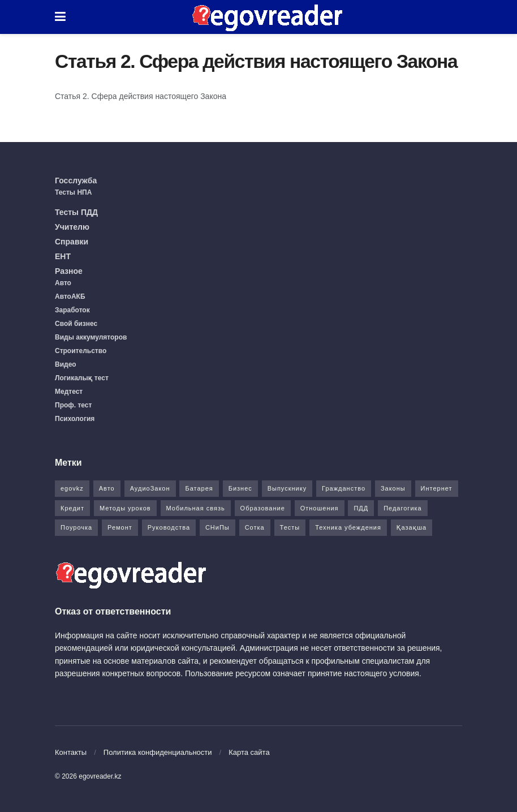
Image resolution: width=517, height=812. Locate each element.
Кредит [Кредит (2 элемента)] (72, 508)
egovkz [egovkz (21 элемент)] (72, 488)
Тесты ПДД (76, 212)
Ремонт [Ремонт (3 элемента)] (120, 527)
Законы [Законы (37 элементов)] (393, 488)
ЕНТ (63, 256)
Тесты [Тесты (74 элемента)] (290, 527)
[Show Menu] (60, 17)
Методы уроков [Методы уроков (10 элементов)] (125, 508)
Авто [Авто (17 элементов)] (107, 488)
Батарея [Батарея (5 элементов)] (199, 488)
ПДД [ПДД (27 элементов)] (361, 508)
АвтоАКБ (70, 297)
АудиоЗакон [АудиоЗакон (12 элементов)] (150, 488)
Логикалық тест (82, 378)
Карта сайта (249, 752)
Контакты (71, 752)
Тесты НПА (73, 192)
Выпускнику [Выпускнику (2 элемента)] (287, 488)
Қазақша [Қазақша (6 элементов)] (412, 527)
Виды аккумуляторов (91, 337)
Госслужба (76, 181)
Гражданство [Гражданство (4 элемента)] (344, 488)
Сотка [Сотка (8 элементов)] (255, 527)
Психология (75, 419)
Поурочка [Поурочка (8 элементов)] (76, 527)
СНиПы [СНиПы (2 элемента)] (217, 527)
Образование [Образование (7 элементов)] (263, 508)
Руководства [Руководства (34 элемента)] (169, 527)
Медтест (69, 392)
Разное (69, 271)
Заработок (72, 310)
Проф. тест (73, 405)
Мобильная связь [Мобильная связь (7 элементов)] (196, 508)
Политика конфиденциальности (158, 752)
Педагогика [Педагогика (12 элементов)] (403, 508)
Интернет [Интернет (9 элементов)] (437, 488)
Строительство (81, 351)
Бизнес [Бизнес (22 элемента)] (240, 488)
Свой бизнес (76, 324)
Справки (72, 242)
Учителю (72, 227)
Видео (66, 364)
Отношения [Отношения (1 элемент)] (320, 508)
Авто (63, 283)
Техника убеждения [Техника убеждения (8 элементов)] (348, 527)
